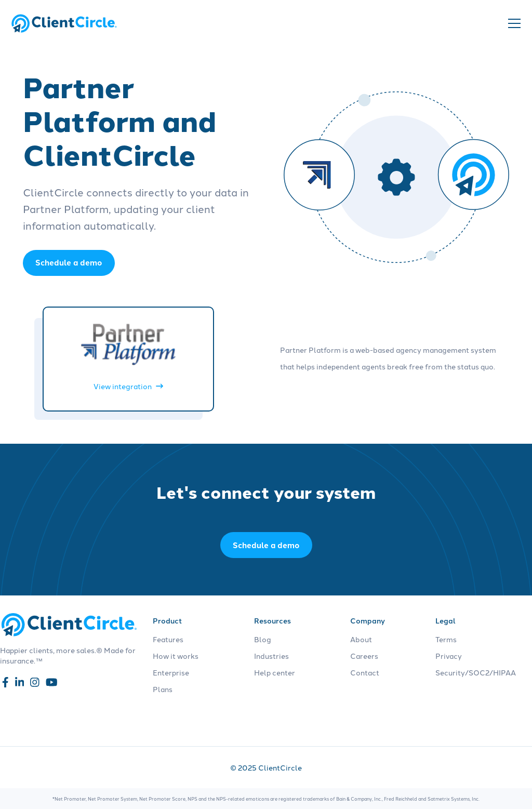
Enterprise (171, 672)
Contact (365, 672)
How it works (176, 656)
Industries (271, 656)
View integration (128, 386)
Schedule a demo (266, 545)
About (361, 639)
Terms (446, 639)
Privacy (449, 656)
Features (168, 639)
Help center (275, 672)
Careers (364, 656)
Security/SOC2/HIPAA (476, 672)
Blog (263, 639)
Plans (163, 689)
